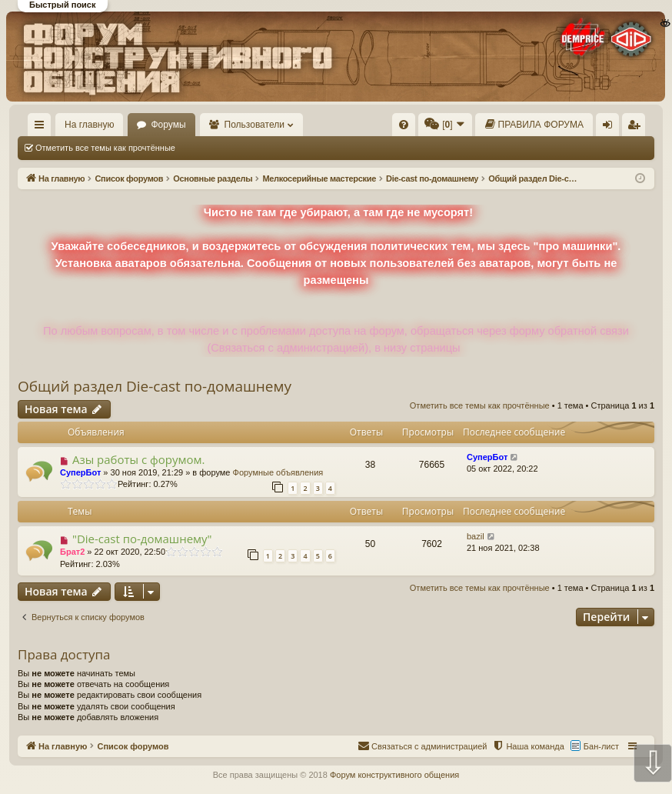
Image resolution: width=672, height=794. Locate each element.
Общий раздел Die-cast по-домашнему (155, 386)
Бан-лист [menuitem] (601, 746)
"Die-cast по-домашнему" (142, 539)
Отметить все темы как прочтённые (105, 148)
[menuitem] (404, 125)
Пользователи (254, 125)
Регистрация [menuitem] (637, 128)
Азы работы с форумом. (139, 459)
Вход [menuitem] (611, 128)
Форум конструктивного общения (394, 775)
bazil (476, 536)
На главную (89, 125)
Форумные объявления (278, 472)
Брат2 (72, 552)
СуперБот (80, 472)
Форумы (168, 125)
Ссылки (43, 128)
